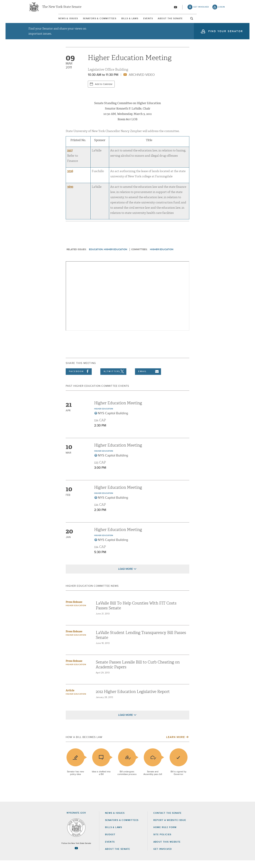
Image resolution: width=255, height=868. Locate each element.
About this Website (167, 849)
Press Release (74, 609)
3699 (70, 194)
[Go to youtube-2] (175, 8)
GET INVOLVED (163, 857)
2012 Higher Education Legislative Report (133, 699)
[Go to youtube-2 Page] (76, 856)
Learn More (175, 745)
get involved (201, 8)
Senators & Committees (83, 21)
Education (96, 257)
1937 (70, 158)
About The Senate (195, 21)
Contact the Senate (168, 821)
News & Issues (37, 21)
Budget (110, 842)
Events (159, 21)
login (222, 8)
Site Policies (162, 842)
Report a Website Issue (170, 828)
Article (70, 698)
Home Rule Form (165, 835)
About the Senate (117, 857)
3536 (70, 179)
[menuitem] (37, 21)
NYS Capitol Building (113, 421)
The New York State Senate (62, 8)
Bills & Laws (127, 21)
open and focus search (223, 22)
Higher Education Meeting (118, 410)
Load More (125, 576)
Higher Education (115, 257)
